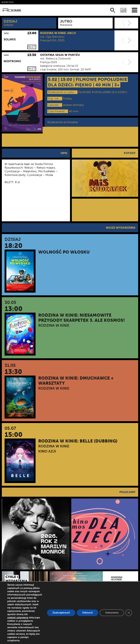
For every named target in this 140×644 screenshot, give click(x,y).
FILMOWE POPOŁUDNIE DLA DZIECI (103, 92)
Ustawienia (112, 613)
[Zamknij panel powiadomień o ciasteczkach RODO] (129, 613)
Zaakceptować (61, 613)
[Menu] (135, 10)
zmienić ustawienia (18, 618)
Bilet (32, 47)
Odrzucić (87, 613)
